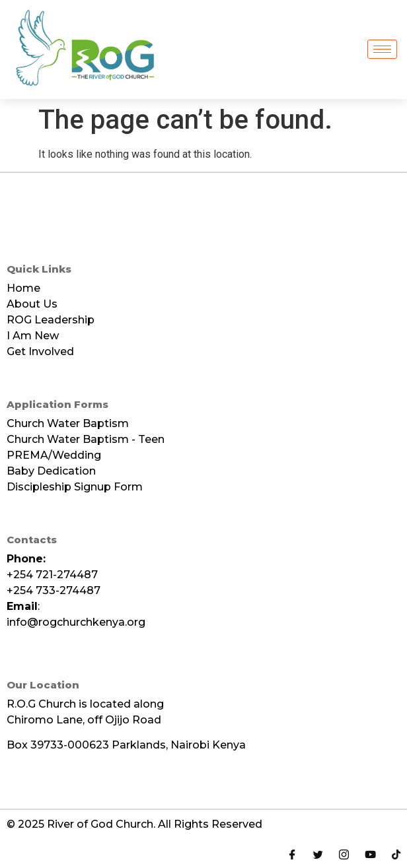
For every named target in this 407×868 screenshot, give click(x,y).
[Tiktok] (396, 853)
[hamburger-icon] (382, 49)
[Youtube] (370, 853)
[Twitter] (318, 853)
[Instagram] (344, 853)
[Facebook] (292, 853)
